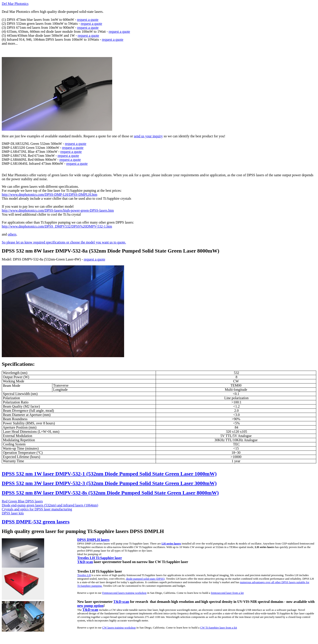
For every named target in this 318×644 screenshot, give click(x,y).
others (12, 234)
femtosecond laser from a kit (227, 593)
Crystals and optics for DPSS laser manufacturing (37, 509)
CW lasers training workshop (119, 628)
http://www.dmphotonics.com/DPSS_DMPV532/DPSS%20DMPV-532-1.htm (57, 226)
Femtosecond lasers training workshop (124, 593)
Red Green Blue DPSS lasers (22, 501)
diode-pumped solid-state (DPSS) (145, 579)
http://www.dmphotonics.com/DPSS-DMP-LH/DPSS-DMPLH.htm (49, 195)
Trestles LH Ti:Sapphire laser (100, 558)
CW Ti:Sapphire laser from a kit (219, 628)
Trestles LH (84, 575)
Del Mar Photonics (15, 4)
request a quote (88, 20)
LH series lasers (171, 543)
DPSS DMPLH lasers (93, 540)
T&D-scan (85, 562)
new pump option (90, 606)
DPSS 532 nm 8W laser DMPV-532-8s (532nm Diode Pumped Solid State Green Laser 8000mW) (110, 493)
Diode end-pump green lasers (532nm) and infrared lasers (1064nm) (50, 505)
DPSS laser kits (13, 513)
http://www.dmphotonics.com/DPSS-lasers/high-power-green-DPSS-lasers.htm (58, 210)
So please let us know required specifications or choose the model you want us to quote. (64, 242)
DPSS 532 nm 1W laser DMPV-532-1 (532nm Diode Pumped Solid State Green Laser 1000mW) (109, 474)
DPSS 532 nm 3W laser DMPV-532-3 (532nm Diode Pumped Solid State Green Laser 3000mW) (109, 483)
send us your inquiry (148, 136)
